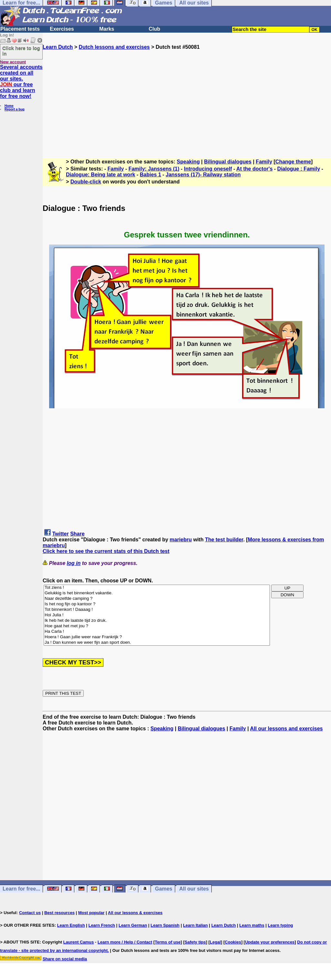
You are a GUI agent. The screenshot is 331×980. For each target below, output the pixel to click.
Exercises (62, 29)
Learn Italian (195, 925)
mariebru (181, 540)
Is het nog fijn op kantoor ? (157, 604)
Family (264, 162)
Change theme (293, 162)
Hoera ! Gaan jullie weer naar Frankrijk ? (157, 637)
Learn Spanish (165, 925)
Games (164, 889)
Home (9, 106)
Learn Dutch (58, 47)
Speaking (188, 162)
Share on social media (65, 959)
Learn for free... (21, 889)
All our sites (194, 889)
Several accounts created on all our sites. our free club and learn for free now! (21, 82)
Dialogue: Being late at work (101, 175)
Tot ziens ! (157, 588)
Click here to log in (21, 51)
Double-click (86, 182)
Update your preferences (270, 942)
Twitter (60, 534)
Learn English (71, 925)
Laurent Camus (79, 942)
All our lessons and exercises (286, 729)
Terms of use (168, 942)
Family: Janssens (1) (154, 169)
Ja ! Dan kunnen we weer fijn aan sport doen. (157, 643)
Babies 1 (150, 175)
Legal (215, 942)
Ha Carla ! (157, 632)
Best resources (59, 913)
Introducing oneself (208, 169)
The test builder (224, 540)
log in (74, 563)
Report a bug (15, 109)
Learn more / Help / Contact (125, 942)
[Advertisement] (187, 95)
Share (77, 534)
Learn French (101, 925)
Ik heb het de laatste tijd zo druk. (157, 621)
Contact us (30, 913)
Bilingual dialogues (228, 162)
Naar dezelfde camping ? (157, 599)
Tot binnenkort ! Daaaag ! (157, 610)
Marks (107, 29)
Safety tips (195, 942)
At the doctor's (254, 169)
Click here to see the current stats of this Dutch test (106, 551)
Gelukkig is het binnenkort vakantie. (157, 593)
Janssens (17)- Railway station (203, 175)
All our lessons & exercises (135, 913)
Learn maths (252, 925)
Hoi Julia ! (157, 615)
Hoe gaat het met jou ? (157, 626)
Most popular (91, 913)
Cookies (233, 942)
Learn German (133, 925)
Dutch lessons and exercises (114, 47)
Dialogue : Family (299, 169)
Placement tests (20, 29)
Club (155, 29)
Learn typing (281, 925)
